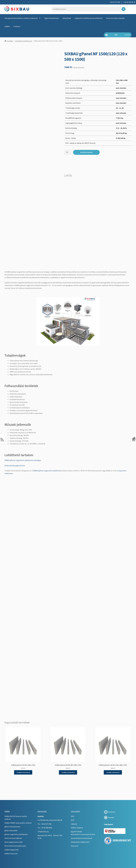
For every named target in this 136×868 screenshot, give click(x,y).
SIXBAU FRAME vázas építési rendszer (18, 823)
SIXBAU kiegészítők (12, 850)
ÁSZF (73, 820)
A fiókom (17, 26)
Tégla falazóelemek (51, 18)
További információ (23, 772)
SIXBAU (7, 26)
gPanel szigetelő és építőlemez (16, 834)
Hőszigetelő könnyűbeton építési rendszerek (21, 18)
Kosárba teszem (86, 152)
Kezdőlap (10, 41)
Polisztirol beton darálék (115, 18)
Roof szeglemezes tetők (14, 842)
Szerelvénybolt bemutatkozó (82, 838)
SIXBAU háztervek (11, 854)
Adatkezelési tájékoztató (80, 842)
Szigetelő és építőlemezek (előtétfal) (88, 18)
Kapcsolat (75, 846)
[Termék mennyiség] (68, 152)
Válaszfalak (67, 18)
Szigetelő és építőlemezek (23, 41)
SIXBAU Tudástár (77, 828)
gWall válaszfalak (11, 830)
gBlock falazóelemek (12, 827)
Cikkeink (74, 824)
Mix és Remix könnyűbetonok (15, 846)
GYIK (72, 816)
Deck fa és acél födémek (13, 838)
